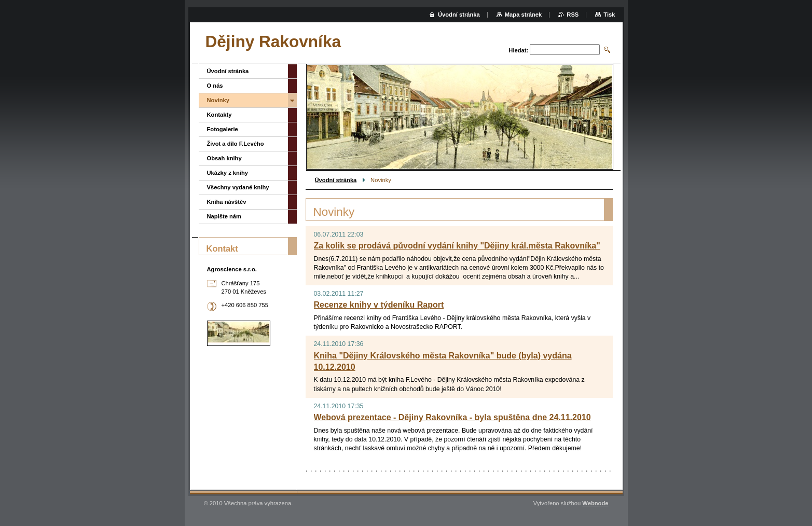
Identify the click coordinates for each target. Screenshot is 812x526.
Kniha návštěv (227, 202)
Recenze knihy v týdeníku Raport (379, 305)
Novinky (218, 100)
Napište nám (224, 216)
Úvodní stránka (336, 180)
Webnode (595, 503)
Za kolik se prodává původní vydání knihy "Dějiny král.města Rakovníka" (457, 246)
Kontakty (219, 115)
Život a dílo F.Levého (236, 144)
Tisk (609, 15)
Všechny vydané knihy (238, 187)
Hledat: (518, 50)
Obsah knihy (224, 158)
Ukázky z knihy (228, 173)
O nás (215, 86)
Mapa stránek (524, 15)
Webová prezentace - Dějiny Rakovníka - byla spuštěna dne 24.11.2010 (452, 417)
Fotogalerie (223, 129)
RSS (573, 15)
